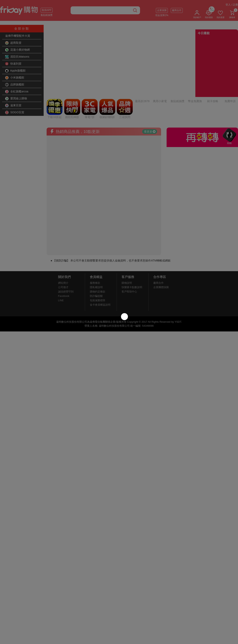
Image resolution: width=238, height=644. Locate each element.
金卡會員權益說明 (100, 272)
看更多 (150, 98)
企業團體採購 (161, 254)
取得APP (47, 10)
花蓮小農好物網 (17, 50)
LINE (61, 267)
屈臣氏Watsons (17, 57)
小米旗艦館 (15, 78)
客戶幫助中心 (129, 258)
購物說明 (127, 250)
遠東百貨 (13, 106)
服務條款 (95, 250)
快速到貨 (13, 64)
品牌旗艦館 (15, 85)
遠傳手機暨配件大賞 (18, 36)
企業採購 (162, 10)
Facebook (64, 263)
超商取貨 (13, 43)
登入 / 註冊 (232, 5)
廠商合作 (177, 10)
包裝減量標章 (98, 267)
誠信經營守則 (66, 258)
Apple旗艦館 (15, 71)
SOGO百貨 (15, 112)
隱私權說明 (96, 254)
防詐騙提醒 (96, 263)
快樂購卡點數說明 (132, 254)
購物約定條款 (98, 258)
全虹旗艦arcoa (17, 92)
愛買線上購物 (16, 99)
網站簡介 (63, 250)
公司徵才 (63, 254)
